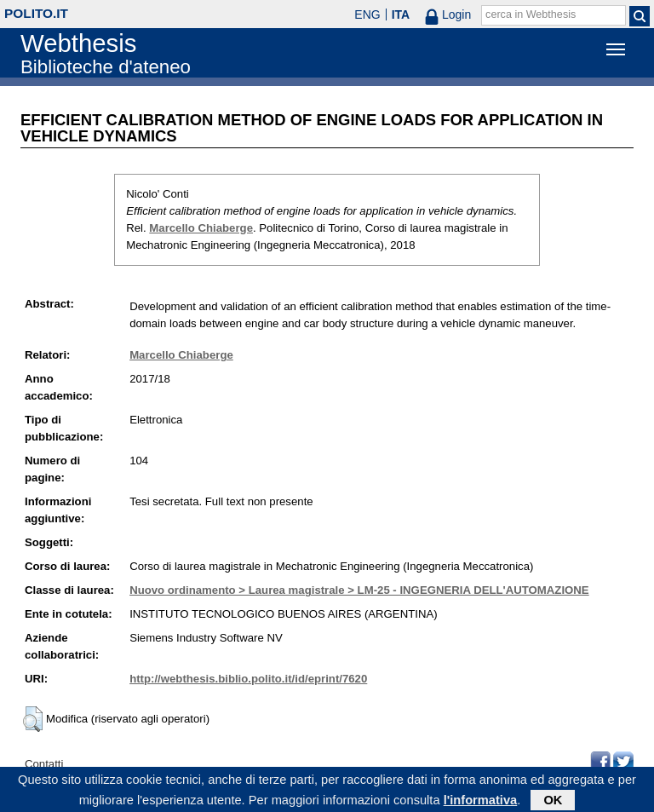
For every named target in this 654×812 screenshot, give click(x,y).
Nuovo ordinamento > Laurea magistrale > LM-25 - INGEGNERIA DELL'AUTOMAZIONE (359, 590)
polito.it (36, 13)
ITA (401, 14)
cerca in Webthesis (531, 14)
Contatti (44, 764)
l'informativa (481, 803)
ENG (367, 14)
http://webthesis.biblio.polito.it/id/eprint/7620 (248, 679)
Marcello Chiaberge (201, 228)
